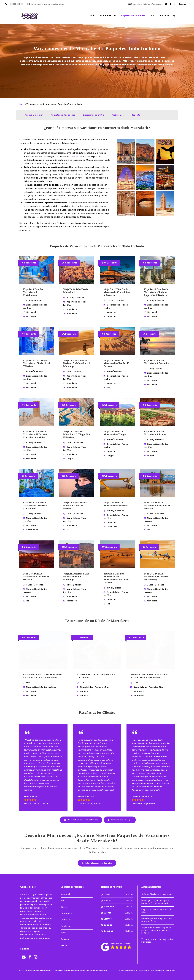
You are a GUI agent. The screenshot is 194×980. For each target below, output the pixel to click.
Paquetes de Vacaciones (63, 115)
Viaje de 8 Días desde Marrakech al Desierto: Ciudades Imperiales (36, 435)
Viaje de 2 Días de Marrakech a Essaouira (157, 362)
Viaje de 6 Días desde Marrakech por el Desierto (75, 506)
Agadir (64, 933)
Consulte (136, 115)
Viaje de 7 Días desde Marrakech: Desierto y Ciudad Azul (35, 506)
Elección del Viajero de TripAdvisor (147, 4)
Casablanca (66, 913)
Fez (62, 901)
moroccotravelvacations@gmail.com (49, 4)
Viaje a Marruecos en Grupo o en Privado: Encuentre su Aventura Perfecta (156, 930)
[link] (166, 4)
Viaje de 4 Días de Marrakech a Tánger (155, 433)
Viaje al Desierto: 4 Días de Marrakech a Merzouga (76, 577)
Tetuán (64, 945)
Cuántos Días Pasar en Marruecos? (157, 894)
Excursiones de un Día (93, 115)
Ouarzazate (66, 920)
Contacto (164, 15)
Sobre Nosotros (108, 15)
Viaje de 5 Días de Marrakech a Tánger (115, 433)
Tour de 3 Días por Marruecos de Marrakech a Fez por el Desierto (117, 578)
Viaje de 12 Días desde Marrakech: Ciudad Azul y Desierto (117, 292)
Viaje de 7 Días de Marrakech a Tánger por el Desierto (77, 435)
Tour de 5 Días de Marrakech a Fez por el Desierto (157, 506)
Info (152, 15)
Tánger (64, 907)
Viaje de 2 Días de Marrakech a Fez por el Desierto (117, 363)
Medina (75, 156)
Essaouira (65, 939)
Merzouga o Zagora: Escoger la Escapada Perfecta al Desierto (155, 902)
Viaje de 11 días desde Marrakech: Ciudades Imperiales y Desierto (156, 292)
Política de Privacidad (97, 971)
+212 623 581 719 (16, 4)
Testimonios (118, 115)
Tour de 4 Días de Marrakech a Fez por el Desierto (36, 577)
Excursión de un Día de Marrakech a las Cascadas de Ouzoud (150, 676)
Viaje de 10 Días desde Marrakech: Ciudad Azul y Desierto (36, 363)
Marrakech (66, 894)
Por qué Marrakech (34, 115)
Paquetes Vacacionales (133, 15)
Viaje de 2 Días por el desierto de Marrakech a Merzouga (77, 363)
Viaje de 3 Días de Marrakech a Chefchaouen (33, 292)
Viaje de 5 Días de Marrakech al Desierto (116, 504)
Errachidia (65, 926)
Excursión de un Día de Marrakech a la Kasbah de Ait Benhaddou (42, 676)
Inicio (92, 15)
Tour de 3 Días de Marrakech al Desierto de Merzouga (156, 577)
